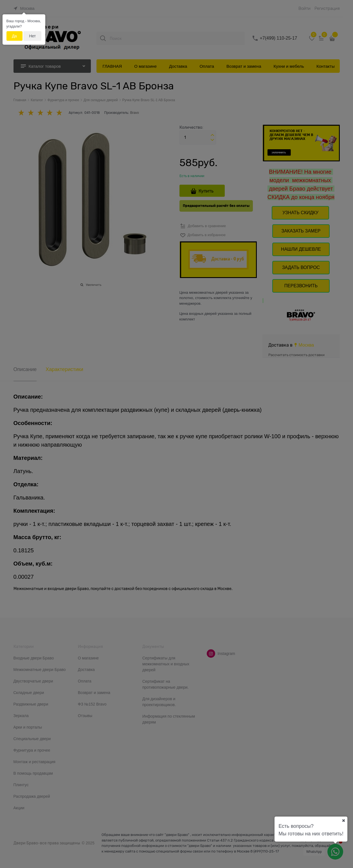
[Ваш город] (343, 820)
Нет (32, 36)
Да (14, 36)
